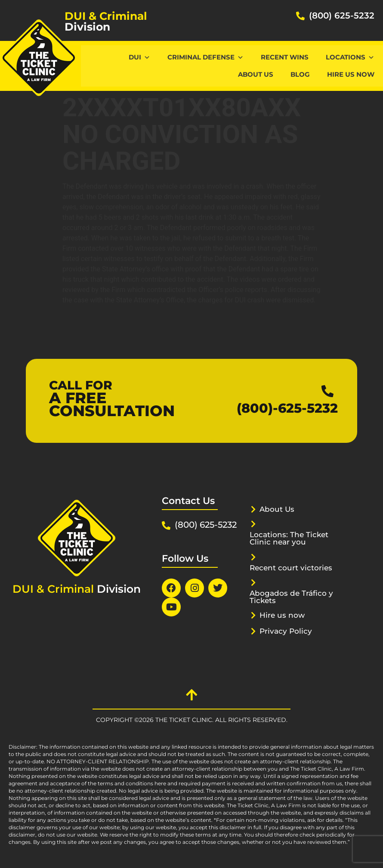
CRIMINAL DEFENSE (205, 57)
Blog (300, 74)
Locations (350, 57)
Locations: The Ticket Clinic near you (289, 538)
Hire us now (351, 74)
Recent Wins (285, 57)
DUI (139, 57)
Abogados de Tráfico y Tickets (291, 597)
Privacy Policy (286, 631)
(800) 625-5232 (342, 16)
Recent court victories (291, 568)
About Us (256, 74)
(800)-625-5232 (287, 408)
